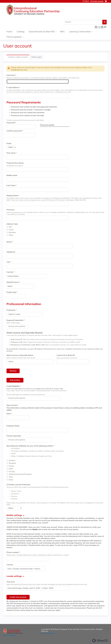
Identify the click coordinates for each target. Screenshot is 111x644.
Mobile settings (14, 515)
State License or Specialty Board (20, 355)
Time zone (11, 582)
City (8, 262)
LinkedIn (102, 27)
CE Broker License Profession (18, 485)
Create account (98, 1)
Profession (11, 310)
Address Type (12, 224)
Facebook (96, 27)
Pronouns (10, 210)
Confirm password (14, 131)
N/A (10, 227)
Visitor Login (36, 57)
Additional (11, 252)
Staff (11, 469)
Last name (11, 186)
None (11, 480)
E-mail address (13, 88)
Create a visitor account (19, 58)
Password (11, 123)
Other (11, 235)
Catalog (20, 32)
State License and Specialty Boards (25, 333)
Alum (11, 477)
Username (11, 75)
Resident (12, 463)
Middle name (12, 175)
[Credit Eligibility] (18, 398)
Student (12, 461)
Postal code (11, 292)
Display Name (12, 196)
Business (12, 233)
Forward (105, 27)
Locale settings (14, 576)
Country (10, 272)
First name (11, 153)
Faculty (12, 472)
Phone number (13, 552)
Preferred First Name (15, 163)
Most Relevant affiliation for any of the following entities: (30, 446)
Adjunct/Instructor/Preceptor (20, 474)
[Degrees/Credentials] (18, 326)
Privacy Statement (48, 634)
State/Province (13, 282)
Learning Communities (80, 32)
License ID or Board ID (66, 355)
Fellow (11, 466)
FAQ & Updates (14, 37)
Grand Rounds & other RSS (42, 32)
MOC (62, 32)
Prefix (9, 144)
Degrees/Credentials (15, 320)
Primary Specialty (14, 436)
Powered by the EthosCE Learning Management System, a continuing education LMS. (100, 640)
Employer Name (13, 426)
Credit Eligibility (13, 386)
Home (9, 32)
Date (9, 414)
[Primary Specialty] (18, 440)
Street (9, 242)
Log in (87, 1)
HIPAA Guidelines (10, 636)
